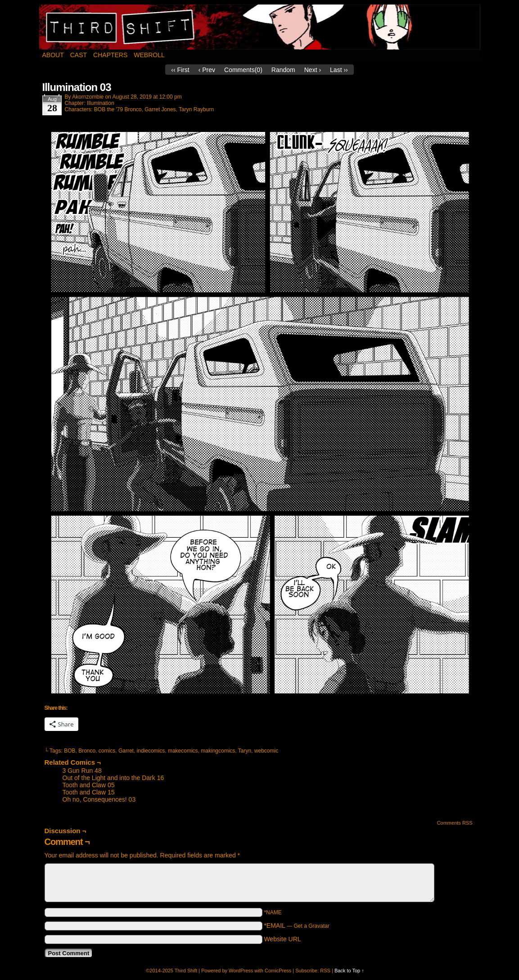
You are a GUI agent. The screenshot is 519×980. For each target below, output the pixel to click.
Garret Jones (160, 109)
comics (107, 751)
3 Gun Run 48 (82, 771)
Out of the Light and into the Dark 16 (113, 778)
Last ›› (339, 70)
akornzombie (88, 97)
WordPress (241, 971)
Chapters (110, 55)
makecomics (183, 751)
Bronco (87, 751)
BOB (70, 751)
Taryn (245, 751)
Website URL (282, 939)
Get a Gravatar (312, 926)
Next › (313, 70)
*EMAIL (297, 926)
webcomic (266, 751)
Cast (79, 55)
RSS (325, 971)
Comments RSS (455, 823)
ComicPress (278, 971)
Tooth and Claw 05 (89, 785)
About (53, 55)
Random (283, 70)
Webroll (149, 55)
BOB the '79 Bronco (118, 109)
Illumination (101, 103)
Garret (126, 751)
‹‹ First (180, 70)
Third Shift (260, 27)
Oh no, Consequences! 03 (99, 799)
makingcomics (218, 751)
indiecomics (151, 751)
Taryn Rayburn (196, 109)
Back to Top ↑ (349, 971)
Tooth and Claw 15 (89, 792)
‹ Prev (207, 70)
